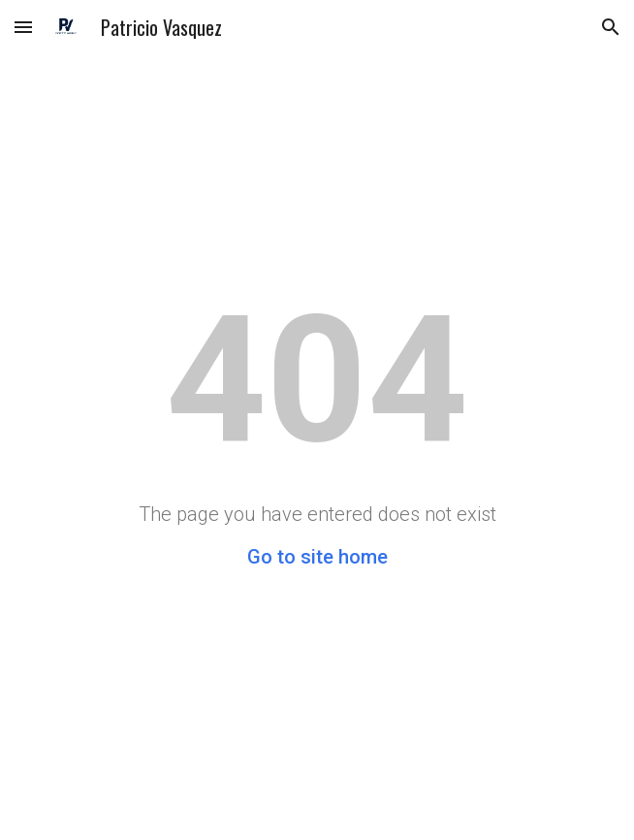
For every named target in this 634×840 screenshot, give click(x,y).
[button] (23, 27)
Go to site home (317, 557)
